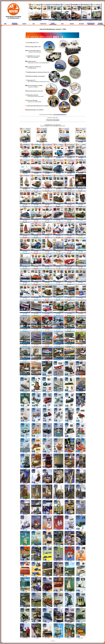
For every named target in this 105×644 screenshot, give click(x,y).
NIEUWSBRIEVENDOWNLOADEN (91, 24)
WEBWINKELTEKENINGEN (15, 24)
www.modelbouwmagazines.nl (60, 115)
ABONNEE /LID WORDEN (100, 24)
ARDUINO (72, 24)
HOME (5, 24)
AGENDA (24, 24)
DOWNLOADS (43, 24)
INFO (34, 24)
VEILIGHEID (81, 24)
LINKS (62, 24)
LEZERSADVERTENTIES (53, 24)
